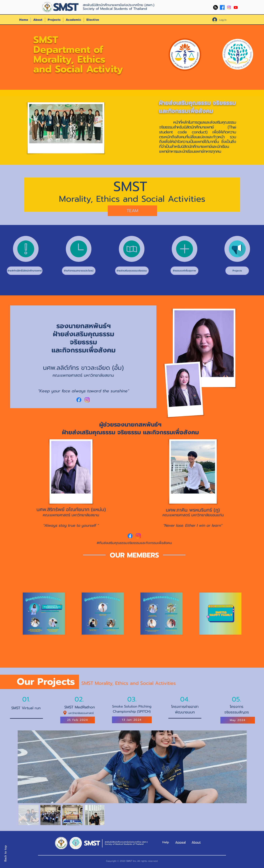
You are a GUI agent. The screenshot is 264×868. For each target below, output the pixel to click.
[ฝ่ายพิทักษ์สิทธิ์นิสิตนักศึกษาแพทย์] (25, 271)
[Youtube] (236, 7)
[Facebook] (222, 7)
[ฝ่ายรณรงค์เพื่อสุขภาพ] (184, 271)
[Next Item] (241, 767)
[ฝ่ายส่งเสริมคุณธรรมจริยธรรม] (132, 271)
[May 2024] (238, 720)
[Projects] (237, 271)
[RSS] (216, 7)
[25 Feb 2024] (78, 720)
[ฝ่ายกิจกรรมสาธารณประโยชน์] (79, 271)
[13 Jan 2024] (132, 720)
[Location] (65, 713)
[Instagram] (229, 7)
